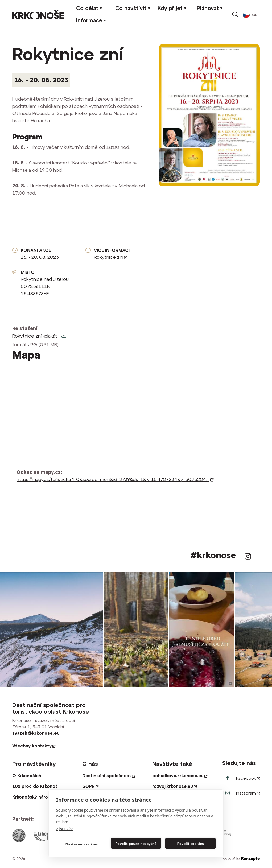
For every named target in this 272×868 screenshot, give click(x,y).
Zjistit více (65, 829)
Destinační (109, 776)
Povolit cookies (190, 844)
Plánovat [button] (208, 8)
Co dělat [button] (87, 8)
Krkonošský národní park (39, 797)
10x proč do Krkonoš (35, 786)
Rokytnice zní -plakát (35, 336)
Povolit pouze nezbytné (136, 844)
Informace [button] (89, 20)
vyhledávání (235, 14)
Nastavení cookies (81, 844)
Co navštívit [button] (131, 8)
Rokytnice (111, 257)
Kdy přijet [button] (170, 8)
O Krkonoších (27, 776)
